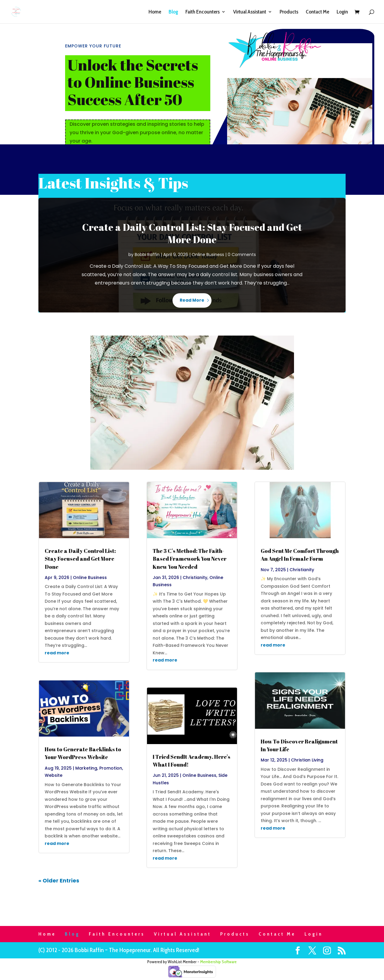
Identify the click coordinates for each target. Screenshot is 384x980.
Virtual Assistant (250, 12)
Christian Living (307, 760)
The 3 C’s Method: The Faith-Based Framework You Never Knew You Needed (190, 559)
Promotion (111, 768)
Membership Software (218, 962)
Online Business (208, 255)
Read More (192, 300)
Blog (173, 12)
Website (54, 775)
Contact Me (317, 12)
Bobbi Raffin (147, 255)
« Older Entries (59, 880)
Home (155, 12)
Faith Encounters (202, 12)
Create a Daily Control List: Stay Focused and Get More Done (192, 233)
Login (342, 12)
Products (289, 12)
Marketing (86, 768)
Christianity (195, 577)
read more (57, 653)
